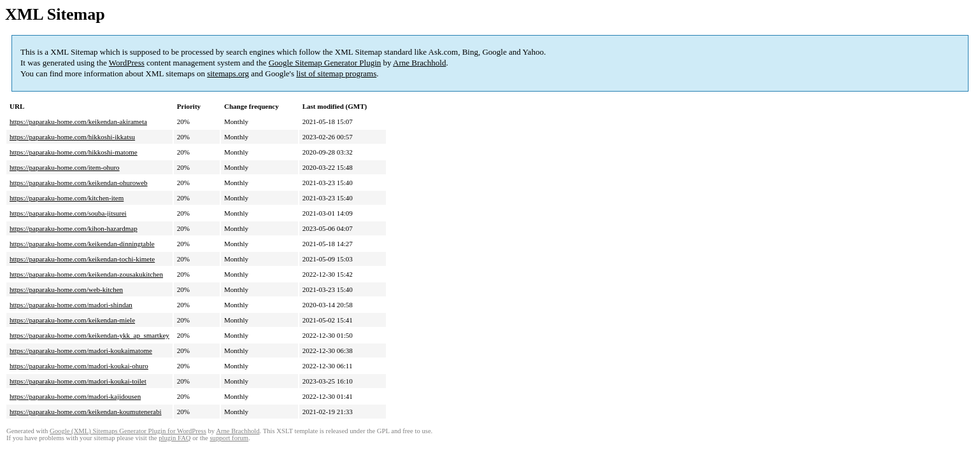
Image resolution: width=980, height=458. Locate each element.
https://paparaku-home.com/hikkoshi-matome (74, 152)
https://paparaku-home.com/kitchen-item (67, 198)
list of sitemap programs (336, 73)
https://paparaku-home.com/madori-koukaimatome (81, 350)
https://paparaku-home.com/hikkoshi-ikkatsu (72, 137)
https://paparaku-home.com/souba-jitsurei (68, 213)
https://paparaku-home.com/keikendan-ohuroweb (79, 183)
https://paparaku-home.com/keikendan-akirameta (78, 121)
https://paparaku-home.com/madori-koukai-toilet (78, 381)
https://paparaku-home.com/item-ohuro (65, 167)
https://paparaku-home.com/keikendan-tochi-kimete (82, 259)
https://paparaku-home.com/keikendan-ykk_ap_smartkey (89, 335)
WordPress (127, 63)
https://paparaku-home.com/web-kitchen (66, 289)
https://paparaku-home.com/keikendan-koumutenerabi (86, 412)
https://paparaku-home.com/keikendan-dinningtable (82, 244)
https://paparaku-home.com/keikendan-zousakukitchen (86, 274)
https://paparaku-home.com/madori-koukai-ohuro (79, 366)
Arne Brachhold (419, 63)
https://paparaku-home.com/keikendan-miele (72, 320)
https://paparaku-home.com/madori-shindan (71, 305)
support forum (229, 438)
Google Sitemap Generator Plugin (325, 63)
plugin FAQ (174, 438)
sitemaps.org (228, 73)
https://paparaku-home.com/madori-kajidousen (75, 396)
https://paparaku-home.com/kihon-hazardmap (74, 228)
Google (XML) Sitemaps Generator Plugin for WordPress (128, 431)
